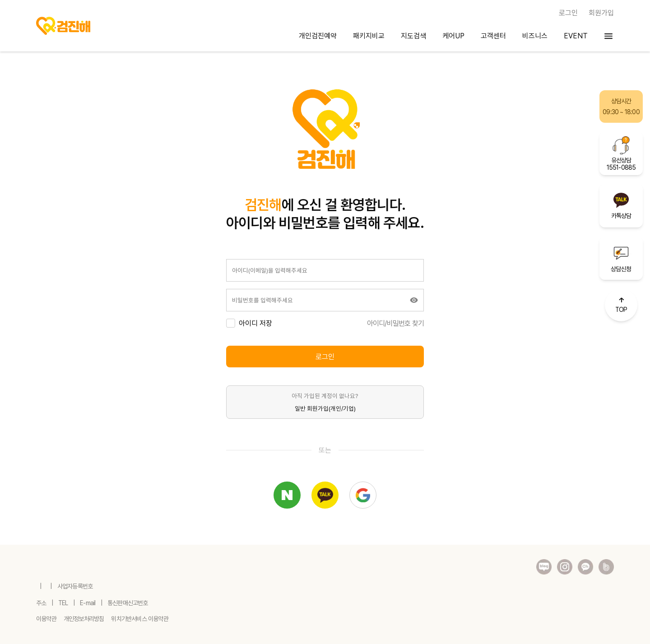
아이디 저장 (255, 323)
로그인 (325, 357)
